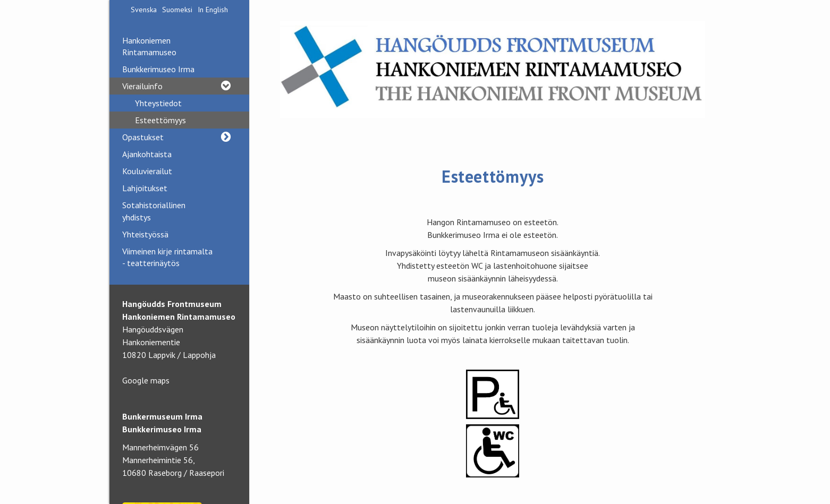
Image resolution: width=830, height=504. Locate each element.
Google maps (146, 380)
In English (213, 10)
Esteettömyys (160, 120)
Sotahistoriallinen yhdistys (154, 211)
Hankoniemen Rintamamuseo (149, 46)
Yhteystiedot (158, 103)
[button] (226, 86)
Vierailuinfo (179, 86)
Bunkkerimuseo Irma (158, 69)
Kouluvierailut (147, 171)
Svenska (144, 10)
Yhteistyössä (145, 234)
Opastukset (179, 137)
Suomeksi (177, 10)
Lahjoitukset (145, 188)
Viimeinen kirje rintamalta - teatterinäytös (167, 257)
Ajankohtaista (147, 154)
